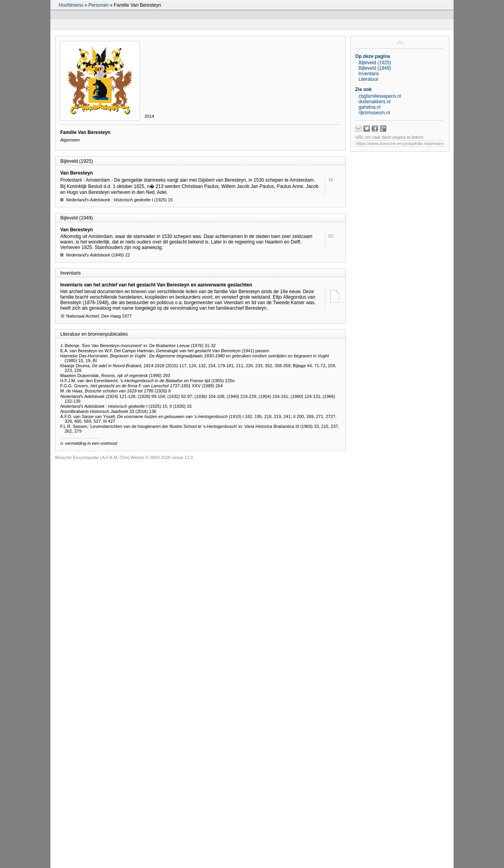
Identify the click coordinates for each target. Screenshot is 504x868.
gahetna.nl (369, 107)
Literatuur (368, 79)
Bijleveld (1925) (375, 63)
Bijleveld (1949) (375, 68)
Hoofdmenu (71, 5)
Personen (98, 5)
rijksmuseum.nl (374, 113)
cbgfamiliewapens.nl (380, 96)
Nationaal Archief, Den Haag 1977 (96, 316)
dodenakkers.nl (374, 102)
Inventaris (369, 74)
